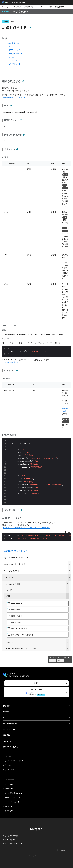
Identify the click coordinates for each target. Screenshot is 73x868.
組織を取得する (13, 43)
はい (52, 660)
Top (3, 7)
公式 (36, 683)
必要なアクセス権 (15, 54)
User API (44, 7)
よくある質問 (9, 770)
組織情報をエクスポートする (14, 98)
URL (10, 47)
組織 (51, 7)
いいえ (60, 660)
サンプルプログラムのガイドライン (17, 761)
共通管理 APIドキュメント (30, 7)
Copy (68, 532)
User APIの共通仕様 (11, 362)
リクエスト (13, 57)
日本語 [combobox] (62, 850)
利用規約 (8, 765)
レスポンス (13, 61)
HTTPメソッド (14, 50)
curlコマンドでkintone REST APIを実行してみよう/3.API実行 (27, 528)
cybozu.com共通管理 (13, 7)
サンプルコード (15, 64)
